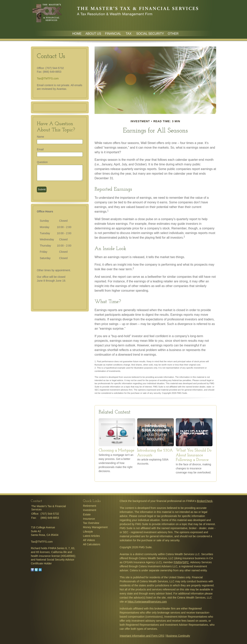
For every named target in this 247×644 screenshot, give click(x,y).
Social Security (150, 34)
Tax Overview (91, 523)
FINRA (178, 562)
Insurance (89, 519)
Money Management (95, 527)
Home (77, 34)
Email (40, 149)
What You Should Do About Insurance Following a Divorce (194, 455)
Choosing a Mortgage (116, 450)
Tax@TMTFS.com (48, 78)
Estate (87, 514)
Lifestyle (88, 532)
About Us (93, 34)
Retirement (90, 506)
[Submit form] (42, 189)
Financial (113, 34)
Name (40, 137)
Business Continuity (178, 636)
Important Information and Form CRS (142, 636)
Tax (129, 34)
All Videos (89, 540)
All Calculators (92, 544)
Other (173, 34)
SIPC (186, 562)
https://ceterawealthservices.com (147, 602)
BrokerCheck (205, 501)
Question (42, 162)
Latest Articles (91, 536)
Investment (90, 510)
